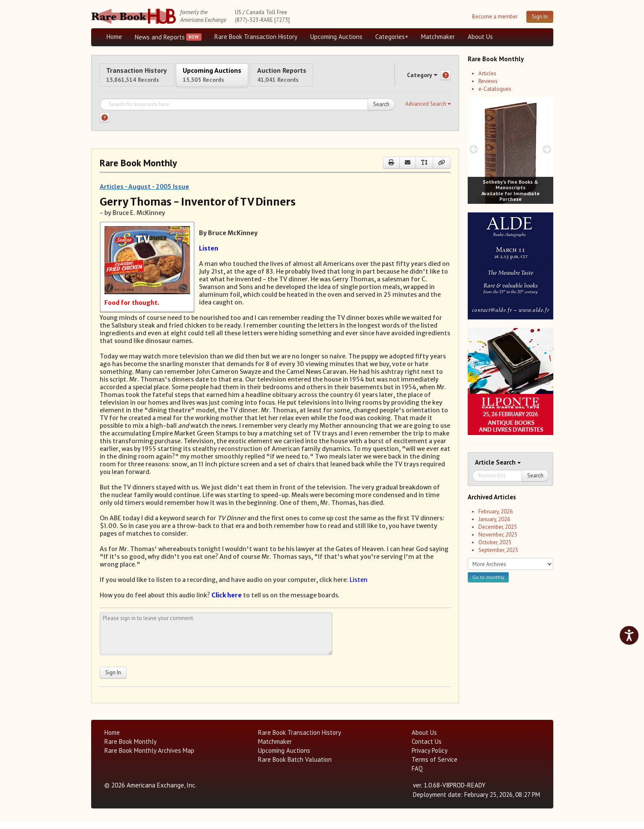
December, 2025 (498, 527)
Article (485, 462)
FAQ (417, 776)
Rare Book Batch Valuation (295, 767)
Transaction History (146, 78)
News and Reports (160, 37)
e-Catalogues (495, 89)
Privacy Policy (430, 758)
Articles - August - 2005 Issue (144, 194)
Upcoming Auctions (336, 37)
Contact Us (427, 749)
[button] (428, 112)
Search (381, 112)
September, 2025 (498, 550)
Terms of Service (435, 767)
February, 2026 (496, 511)
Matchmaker (438, 37)
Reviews (488, 81)
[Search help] (105, 125)
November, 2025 (498, 535)
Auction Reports (329, 78)
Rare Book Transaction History (256, 37)
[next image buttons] (547, 149)
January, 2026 (494, 519)
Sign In (540, 16)
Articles (487, 73)
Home (114, 37)
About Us (480, 37)
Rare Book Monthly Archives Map (149, 758)
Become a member (495, 16)
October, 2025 (495, 542)
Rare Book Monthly (131, 749)
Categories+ (392, 37)
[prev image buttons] (474, 149)
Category (414, 79)
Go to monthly (488, 577)
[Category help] (446, 79)
